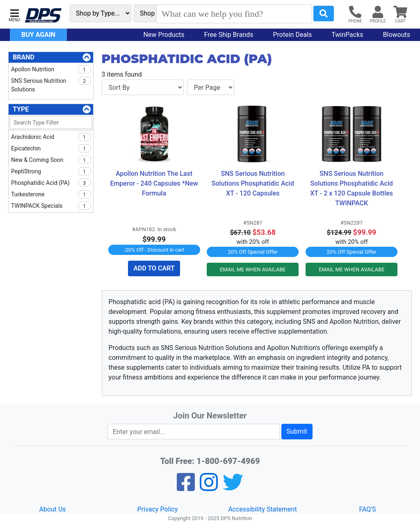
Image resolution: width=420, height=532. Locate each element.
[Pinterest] (209, 488)
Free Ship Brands (229, 35)
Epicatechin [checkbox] (51, 148)
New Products (164, 35)
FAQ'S (367, 509)
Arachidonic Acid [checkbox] (51, 137)
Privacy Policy (158, 509)
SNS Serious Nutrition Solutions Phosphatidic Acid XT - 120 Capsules (254, 183)
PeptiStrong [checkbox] (51, 171)
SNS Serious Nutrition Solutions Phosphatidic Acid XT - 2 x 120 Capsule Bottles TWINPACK (352, 188)
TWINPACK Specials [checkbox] (51, 206)
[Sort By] (143, 87)
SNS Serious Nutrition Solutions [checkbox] (51, 85)
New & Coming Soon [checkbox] (51, 160)
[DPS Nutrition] (43, 16)
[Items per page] (211, 87)
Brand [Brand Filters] (24, 57)
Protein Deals (293, 35)
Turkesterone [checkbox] (51, 194)
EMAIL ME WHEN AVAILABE (253, 269)
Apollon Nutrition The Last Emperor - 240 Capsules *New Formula (155, 183)
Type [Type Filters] (21, 109)
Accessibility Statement (262, 509)
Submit (297, 431)
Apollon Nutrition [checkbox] (51, 69)
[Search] (234, 14)
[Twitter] (233, 488)
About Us (52, 509)
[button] (14, 15)
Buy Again (38, 35)
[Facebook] (186, 488)
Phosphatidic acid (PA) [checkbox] (51, 183)
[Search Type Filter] (51, 122)
